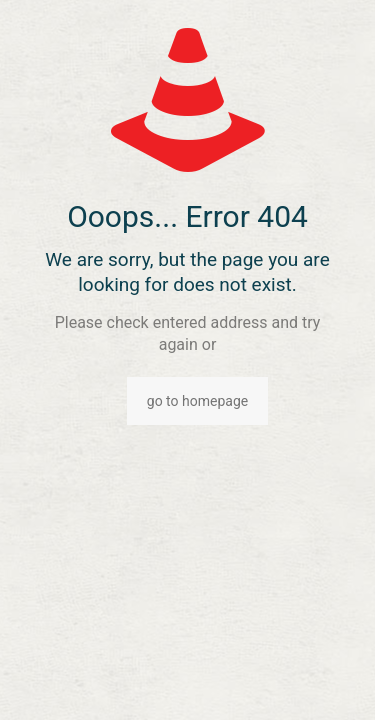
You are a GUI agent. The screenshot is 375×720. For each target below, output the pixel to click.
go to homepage (197, 401)
